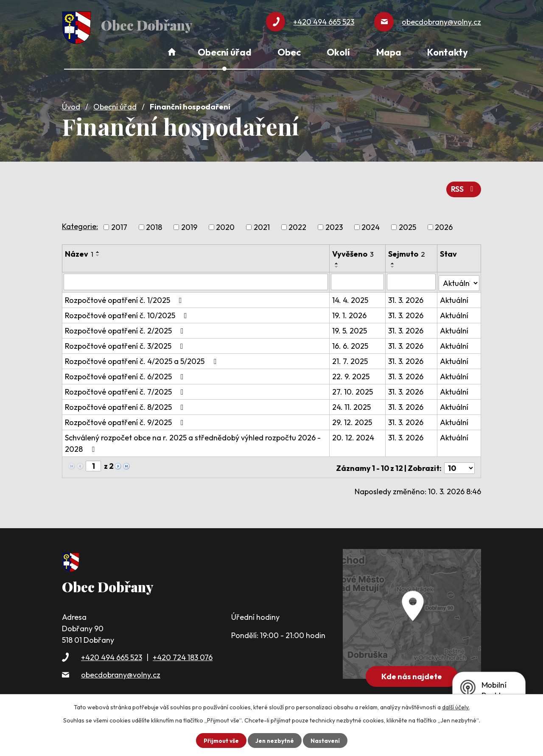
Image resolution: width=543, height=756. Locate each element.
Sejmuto (407, 251)
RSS (463, 186)
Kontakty (448, 52)
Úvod (71, 105)
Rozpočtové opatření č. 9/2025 (126, 419)
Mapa (389, 52)
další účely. (456, 707)
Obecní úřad (115, 105)
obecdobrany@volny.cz (121, 669)
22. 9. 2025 (351, 373)
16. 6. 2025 (351, 342)
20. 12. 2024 (354, 434)
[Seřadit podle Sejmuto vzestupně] (394, 261)
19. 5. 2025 (350, 327)
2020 (225, 225)
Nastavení (326, 740)
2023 (334, 225)
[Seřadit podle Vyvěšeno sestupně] (337, 264)
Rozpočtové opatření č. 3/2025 (126, 342)
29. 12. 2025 (353, 419)
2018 (154, 225)
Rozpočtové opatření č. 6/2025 (126, 373)
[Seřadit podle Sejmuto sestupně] (394, 264)
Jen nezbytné (274, 740)
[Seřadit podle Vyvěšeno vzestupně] (337, 261)
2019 (189, 225)
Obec (289, 52)
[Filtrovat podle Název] (196, 279)
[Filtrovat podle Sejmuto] (412, 279)
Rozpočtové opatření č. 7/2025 (126, 388)
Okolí (338, 52)
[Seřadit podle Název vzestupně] (98, 249)
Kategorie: (80, 223)
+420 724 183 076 (183, 651)
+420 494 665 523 (112, 651)
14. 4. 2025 (351, 296)
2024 (371, 225)
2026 (444, 225)
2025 (407, 225)
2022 (297, 225)
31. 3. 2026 (407, 296)
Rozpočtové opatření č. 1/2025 (125, 296)
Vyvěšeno (353, 251)
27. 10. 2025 (353, 388)
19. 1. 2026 (350, 312)
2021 (262, 225)
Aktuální (455, 296)
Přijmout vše (220, 740)
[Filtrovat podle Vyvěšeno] (358, 279)
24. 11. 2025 (352, 403)
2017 (119, 225)
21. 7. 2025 (350, 357)
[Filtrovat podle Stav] (459, 279)
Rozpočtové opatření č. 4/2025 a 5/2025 (142, 357)
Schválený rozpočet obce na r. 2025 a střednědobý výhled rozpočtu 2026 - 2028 (193, 440)
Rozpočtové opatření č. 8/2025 (126, 403)
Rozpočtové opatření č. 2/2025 (126, 327)
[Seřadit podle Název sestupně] (98, 253)
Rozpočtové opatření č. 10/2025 (128, 312)
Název (79, 251)
